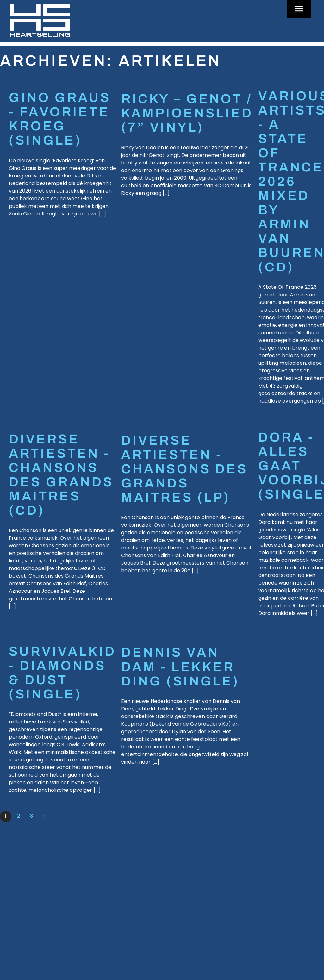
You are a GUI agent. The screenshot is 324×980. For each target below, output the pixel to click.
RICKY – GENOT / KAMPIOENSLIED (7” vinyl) (187, 113)
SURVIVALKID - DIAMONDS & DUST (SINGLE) (62, 673)
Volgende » (45, 816)
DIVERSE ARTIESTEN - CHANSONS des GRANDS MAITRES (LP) (184, 469)
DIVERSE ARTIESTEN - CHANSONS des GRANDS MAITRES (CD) (61, 475)
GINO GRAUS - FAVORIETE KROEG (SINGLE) (60, 119)
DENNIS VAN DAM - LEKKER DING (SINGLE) (180, 667)
